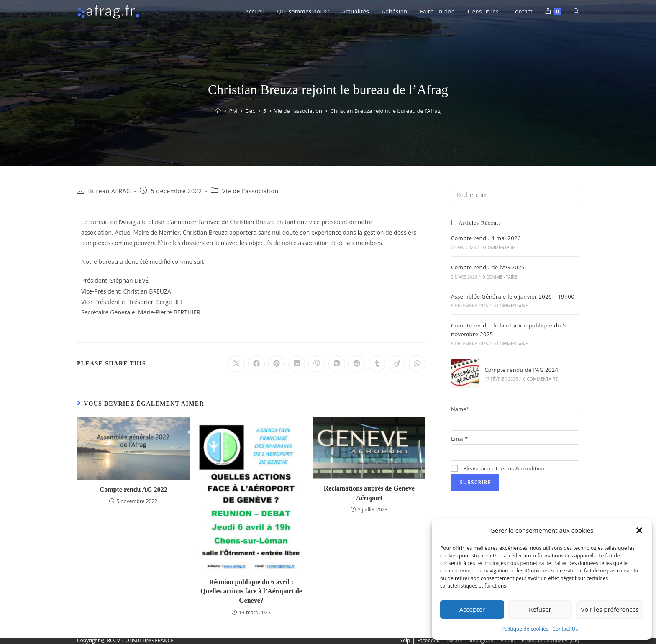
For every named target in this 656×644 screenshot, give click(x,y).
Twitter (455, 640)
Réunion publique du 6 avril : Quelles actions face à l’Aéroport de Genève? (251, 591)
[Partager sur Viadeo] (397, 364)
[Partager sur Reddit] (357, 364)
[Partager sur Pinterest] (277, 364)
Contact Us (565, 629)
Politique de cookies (525, 629)
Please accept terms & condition (498, 468)
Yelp (405, 640)
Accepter (472, 609)
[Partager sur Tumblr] (377, 364)
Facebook (428, 640)
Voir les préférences (610, 609)
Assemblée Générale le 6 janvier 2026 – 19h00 (513, 296)
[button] (639, 530)
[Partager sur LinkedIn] (297, 364)
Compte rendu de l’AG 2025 (488, 267)
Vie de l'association (250, 191)
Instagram (482, 640)
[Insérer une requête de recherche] (515, 195)
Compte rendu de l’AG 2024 (521, 370)
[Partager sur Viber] (317, 364)
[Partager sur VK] (337, 364)
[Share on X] (236, 364)
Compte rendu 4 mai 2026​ (486, 238)
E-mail (507, 640)
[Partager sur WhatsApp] (417, 364)
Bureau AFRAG (110, 191)
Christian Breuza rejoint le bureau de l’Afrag (385, 111)
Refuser (540, 609)
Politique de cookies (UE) (550, 640)
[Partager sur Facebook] (256, 364)
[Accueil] (218, 111)
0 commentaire (499, 248)
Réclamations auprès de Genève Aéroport (369, 493)
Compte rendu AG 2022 (133, 489)
